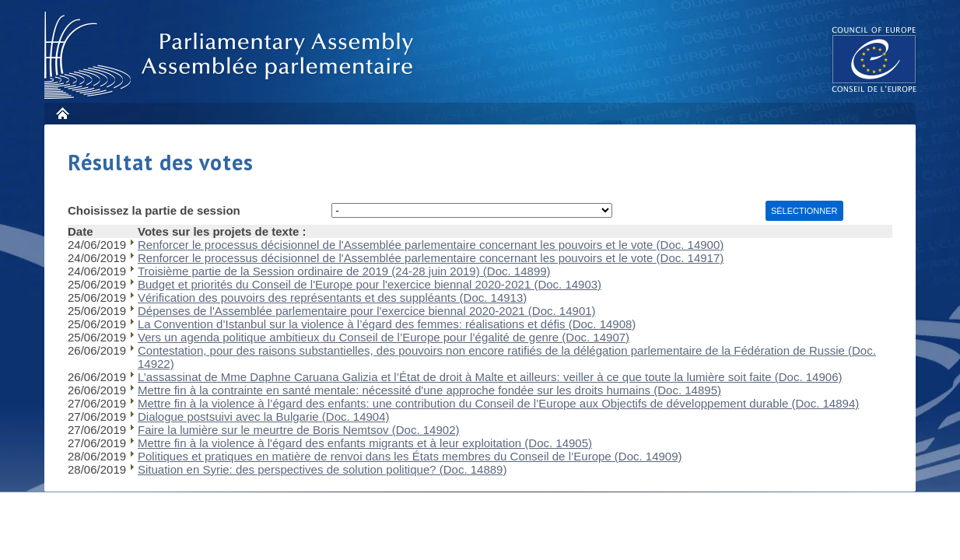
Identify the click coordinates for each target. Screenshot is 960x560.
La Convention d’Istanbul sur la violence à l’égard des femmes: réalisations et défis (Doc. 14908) (387, 324)
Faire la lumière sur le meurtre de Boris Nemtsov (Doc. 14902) (298, 430)
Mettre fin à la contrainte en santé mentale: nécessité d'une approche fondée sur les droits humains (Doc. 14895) (429, 390)
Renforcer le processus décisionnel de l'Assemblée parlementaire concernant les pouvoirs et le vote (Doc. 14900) (431, 245)
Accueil (62, 113)
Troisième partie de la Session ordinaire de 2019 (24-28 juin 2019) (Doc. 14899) (344, 271)
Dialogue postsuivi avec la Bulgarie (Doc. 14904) (264, 416)
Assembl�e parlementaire (232, 56)
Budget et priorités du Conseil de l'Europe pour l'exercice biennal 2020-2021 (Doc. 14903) (370, 284)
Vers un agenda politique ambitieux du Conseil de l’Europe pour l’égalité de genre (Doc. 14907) (384, 337)
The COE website (874, 59)
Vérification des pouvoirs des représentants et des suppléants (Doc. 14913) (332, 297)
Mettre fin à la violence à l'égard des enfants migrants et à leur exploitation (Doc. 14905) (365, 443)
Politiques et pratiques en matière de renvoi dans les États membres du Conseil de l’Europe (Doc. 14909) (410, 456)
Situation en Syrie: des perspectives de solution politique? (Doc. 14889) (322, 469)
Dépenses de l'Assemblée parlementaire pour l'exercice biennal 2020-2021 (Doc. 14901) (367, 311)
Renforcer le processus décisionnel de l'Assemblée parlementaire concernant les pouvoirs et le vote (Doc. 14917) (431, 258)
